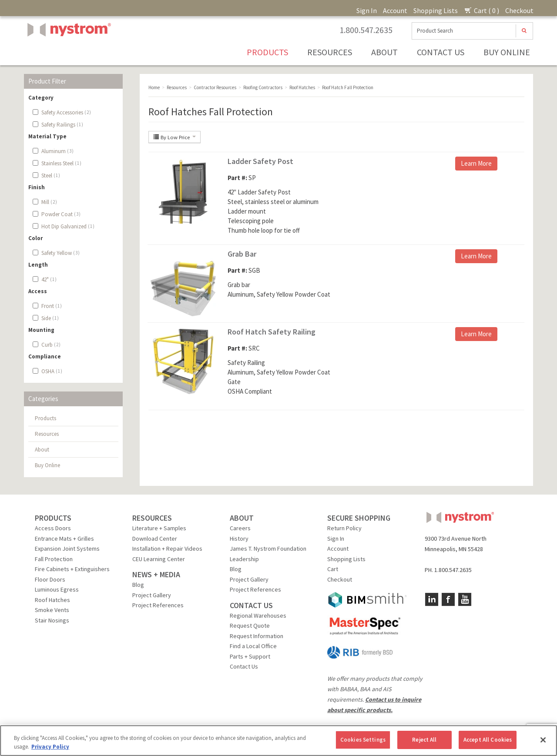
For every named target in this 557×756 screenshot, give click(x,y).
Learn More (476, 163)
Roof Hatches (52, 600)
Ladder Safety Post (260, 161)
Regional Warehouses (258, 616)
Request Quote (250, 626)
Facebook (448, 599)
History (239, 539)
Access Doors (53, 528)
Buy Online (507, 52)
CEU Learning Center (159, 559)
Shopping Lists (436, 10)
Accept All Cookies (488, 740)
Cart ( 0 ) (482, 10)
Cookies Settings (363, 740)
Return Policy (344, 528)
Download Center (155, 539)
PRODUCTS (53, 518)
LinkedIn (432, 599)
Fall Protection (54, 559)
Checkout (519, 10)
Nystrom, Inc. (67, 52)
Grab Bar (242, 254)
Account (395, 10)
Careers (240, 528)
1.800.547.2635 (366, 30)
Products (267, 52)
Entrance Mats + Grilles (64, 539)
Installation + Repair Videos (167, 549)
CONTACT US (251, 605)
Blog (138, 585)
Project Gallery (152, 595)
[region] (278, 741)
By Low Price (174, 137)
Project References (158, 605)
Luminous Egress (57, 589)
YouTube (465, 599)
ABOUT (242, 518)
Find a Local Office (253, 646)
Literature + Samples (159, 528)
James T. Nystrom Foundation (268, 549)
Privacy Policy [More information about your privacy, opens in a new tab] (50, 747)
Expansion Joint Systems (67, 549)
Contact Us (441, 52)
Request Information (257, 636)
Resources (330, 52)
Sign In (367, 10)
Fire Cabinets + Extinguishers (72, 569)
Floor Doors (50, 579)
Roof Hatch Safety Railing (272, 332)
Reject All (424, 740)
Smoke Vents (52, 610)
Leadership (244, 559)
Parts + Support (250, 656)
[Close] (543, 740)
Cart (333, 569)
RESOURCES (152, 518)
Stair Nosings (52, 620)
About (384, 52)
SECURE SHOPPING (359, 518)
